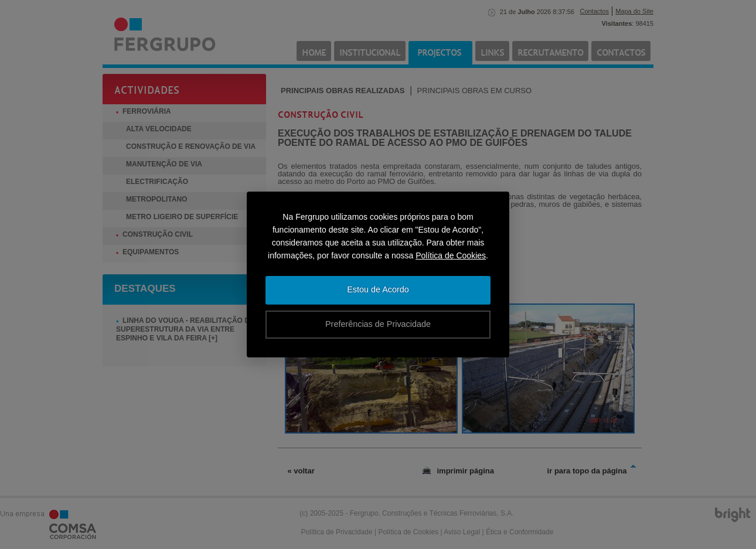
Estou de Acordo (378, 289)
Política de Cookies (451, 255)
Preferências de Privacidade (378, 324)
